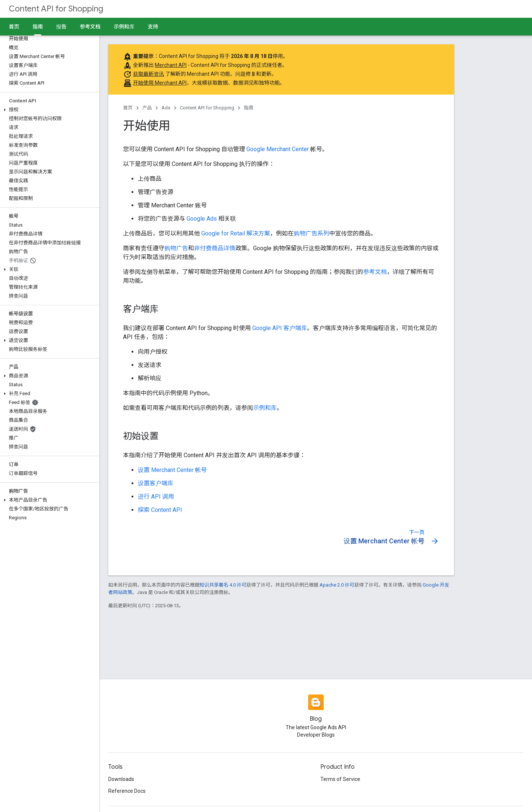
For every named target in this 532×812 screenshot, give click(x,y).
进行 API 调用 (156, 497)
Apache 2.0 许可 (337, 585)
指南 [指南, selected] (38, 27)
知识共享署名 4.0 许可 (223, 585)
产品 (147, 108)
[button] (48, 110)
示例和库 (124, 27)
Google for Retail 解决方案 (236, 233)
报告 (61, 27)
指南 (249, 108)
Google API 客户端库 (280, 328)
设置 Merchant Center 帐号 (172, 470)
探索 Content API (160, 510)
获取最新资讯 (149, 74)
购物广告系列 (311, 233)
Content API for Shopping (56, 9)
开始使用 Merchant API (160, 83)
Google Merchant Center (278, 149)
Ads (166, 108)
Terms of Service (340, 779)
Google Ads (202, 219)
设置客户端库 (156, 483)
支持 (153, 27)
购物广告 (176, 248)
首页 (14, 27)
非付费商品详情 (215, 248)
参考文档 (90, 27)
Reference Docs (127, 791)
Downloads (121, 779)
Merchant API (171, 65)
